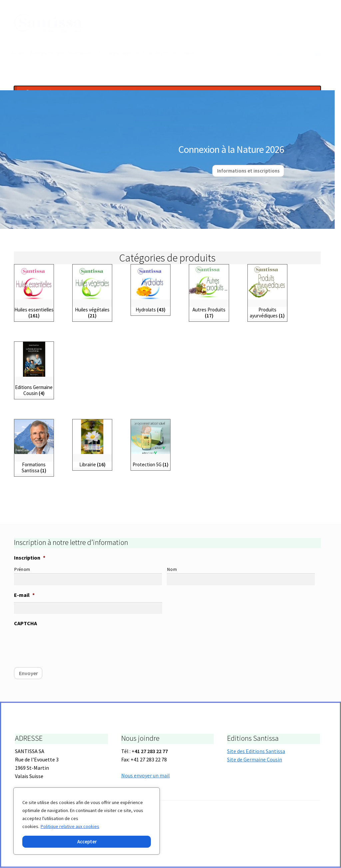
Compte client (117, 53)
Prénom (22, 570)
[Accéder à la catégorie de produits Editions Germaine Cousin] (34, 369)
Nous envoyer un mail (146, 775)
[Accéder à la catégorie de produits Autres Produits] (209, 292)
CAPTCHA (25, 624)
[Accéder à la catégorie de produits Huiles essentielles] (34, 292)
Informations (80, 53)
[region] (87, 821)
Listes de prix (156, 53)
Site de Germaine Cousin (255, 760)
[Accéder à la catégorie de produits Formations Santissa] (34, 447)
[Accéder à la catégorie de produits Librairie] (92, 444)
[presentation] (65, 644)
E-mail (24, 595)
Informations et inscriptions (248, 171)
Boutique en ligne (47, 53)
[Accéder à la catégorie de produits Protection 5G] (151, 444)
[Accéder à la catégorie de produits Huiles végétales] (92, 292)
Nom (172, 570)
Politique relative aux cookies (70, 826)
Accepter (87, 842)
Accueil (18, 53)
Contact (188, 53)
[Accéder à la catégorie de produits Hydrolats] (151, 289)
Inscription (30, 558)
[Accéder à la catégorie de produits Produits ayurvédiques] (267, 292)
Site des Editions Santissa (256, 751)
